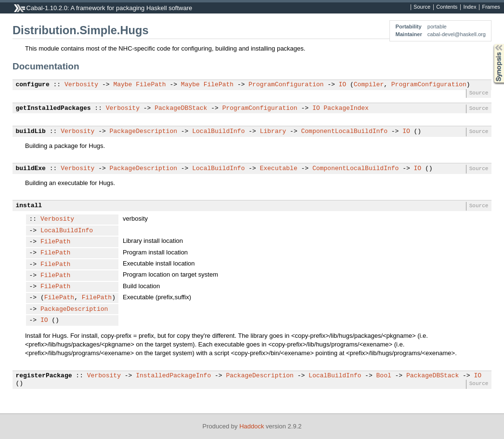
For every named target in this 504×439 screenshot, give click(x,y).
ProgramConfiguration (286, 85)
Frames (491, 7)
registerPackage (44, 376)
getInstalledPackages (53, 108)
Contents (447, 7)
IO (342, 85)
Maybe (123, 85)
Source (422, 7)
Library (273, 132)
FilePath (151, 85)
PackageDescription (143, 132)
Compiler (369, 85)
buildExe (31, 169)
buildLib (31, 132)
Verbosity (81, 85)
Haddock (252, 426)
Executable (279, 169)
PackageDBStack (181, 108)
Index (470, 7)
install (29, 206)
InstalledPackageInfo (173, 376)
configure (33, 85)
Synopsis (491, 44)
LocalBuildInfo (218, 132)
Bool (383, 376)
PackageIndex (346, 108)
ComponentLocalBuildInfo (344, 132)
